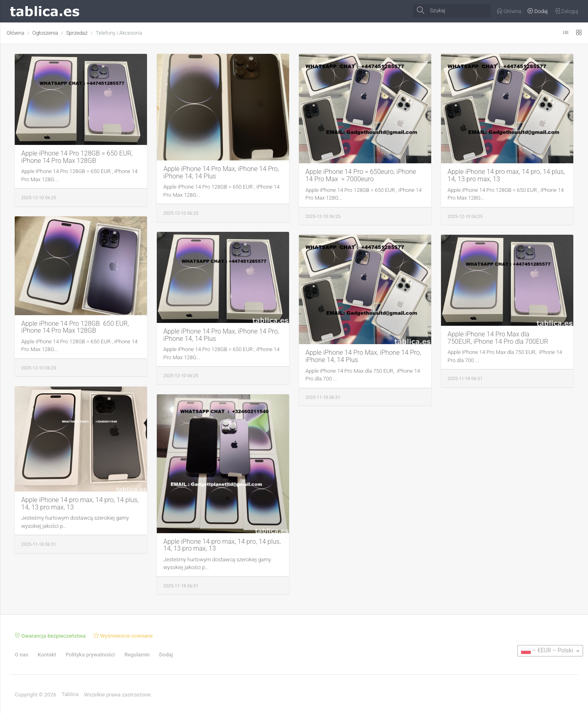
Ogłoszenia (45, 33)
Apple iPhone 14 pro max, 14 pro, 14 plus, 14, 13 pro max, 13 (506, 175)
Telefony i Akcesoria (119, 33)
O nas (21, 655)
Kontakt (47, 655)
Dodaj (166, 655)
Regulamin (137, 655)
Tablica (70, 694)
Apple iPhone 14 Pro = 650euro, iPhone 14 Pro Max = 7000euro (361, 175)
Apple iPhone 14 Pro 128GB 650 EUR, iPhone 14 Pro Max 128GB (75, 327)
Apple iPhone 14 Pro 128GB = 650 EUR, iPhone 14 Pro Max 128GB (77, 157)
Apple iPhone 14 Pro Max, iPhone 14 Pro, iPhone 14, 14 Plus (221, 172)
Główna (15, 33)
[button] (550, 651)
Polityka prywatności (90, 655)
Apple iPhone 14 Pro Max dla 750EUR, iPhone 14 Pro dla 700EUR (498, 338)
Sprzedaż (77, 33)
